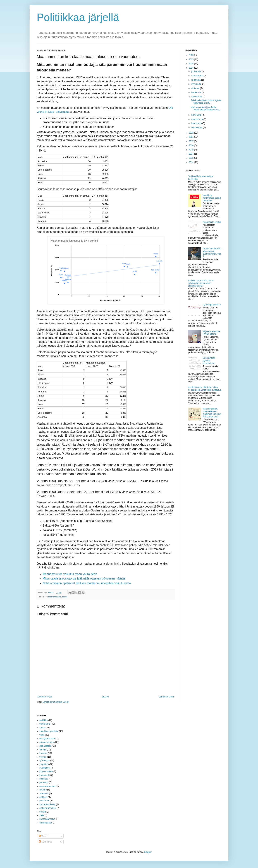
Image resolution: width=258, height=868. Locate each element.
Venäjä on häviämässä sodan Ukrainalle (212, 198)
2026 (192, 55)
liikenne (43, 790)
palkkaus (44, 779)
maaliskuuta (197, 119)
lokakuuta (196, 80)
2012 (192, 162)
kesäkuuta (197, 92)
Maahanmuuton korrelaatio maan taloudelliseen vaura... (206, 108)
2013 (192, 158)
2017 (192, 141)
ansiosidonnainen (48, 786)
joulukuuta (197, 71)
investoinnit (45, 768)
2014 (192, 154)
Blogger (148, 852)
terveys (43, 750)
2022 (192, 133)
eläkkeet (43, 797)
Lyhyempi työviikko (212, 305)
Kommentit (45, 842)
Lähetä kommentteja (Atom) (56, 702)
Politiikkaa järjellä (78, 17)
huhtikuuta (197, 115)
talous (65, 597)
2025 (192, 59)
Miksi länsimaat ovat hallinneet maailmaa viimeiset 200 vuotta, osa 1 (212, 413)
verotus (43, 757)
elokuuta (196, 88)
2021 (192, 137)
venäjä (43, 812)
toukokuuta (197, 97)
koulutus (43, 753)
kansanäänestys (47, 819)
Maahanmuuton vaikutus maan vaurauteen (70, 574)
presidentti (44, 801)
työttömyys (45, 760)
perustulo (44, 782)
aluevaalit (44, 793)
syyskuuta (196, 84)
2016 (192, 145)
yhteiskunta (45, 724)
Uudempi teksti (45, 697)
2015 (192, 150)
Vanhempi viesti (166, 697)
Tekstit (43, 836)
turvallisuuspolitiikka (49, 731)
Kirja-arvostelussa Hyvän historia (211, 333)
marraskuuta (198, 76)
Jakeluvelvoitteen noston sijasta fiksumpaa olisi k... (206, 102)
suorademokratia (47, 804)
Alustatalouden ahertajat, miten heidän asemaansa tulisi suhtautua (205, 388)
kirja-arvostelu (46, 771)
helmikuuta (197, 123)
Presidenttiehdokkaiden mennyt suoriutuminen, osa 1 (212, 253)
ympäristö (44, 764)
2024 (192, 64)
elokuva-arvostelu (48, 808)
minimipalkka (46, 823)
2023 (192, 68)
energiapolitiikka (47, 739)
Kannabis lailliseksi (212, 222)
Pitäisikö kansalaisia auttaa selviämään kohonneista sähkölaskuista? (201, 283)
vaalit (42, 735)
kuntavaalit (45, 775)
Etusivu (105, 697)
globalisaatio (45, 746)
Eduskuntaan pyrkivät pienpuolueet (209, 361)
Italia (42, 815)
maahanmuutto (55, 597)
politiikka (44, 720)
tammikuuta (197, 127)
